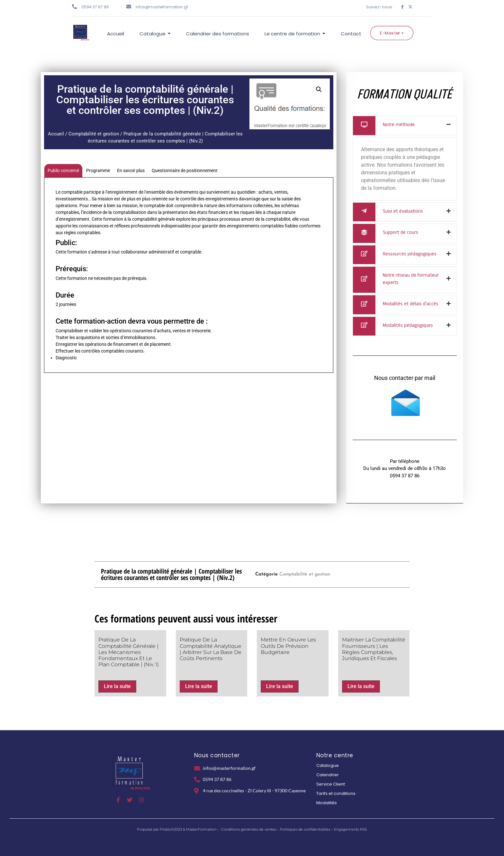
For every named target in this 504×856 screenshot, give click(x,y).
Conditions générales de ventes (249, 829)
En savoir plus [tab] (131, 170)
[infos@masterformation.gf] (129, 7)
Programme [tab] (98, 170)
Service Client (331, 784)
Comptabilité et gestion (94, 134)
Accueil (56, 134)
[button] (319, 89)
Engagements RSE (351, 829)
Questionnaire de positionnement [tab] (185, 170)
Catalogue (328, 765)
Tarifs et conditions (336, 793)
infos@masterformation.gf (162, 7)
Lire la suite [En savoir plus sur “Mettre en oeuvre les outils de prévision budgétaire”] (280, 686)
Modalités (327, 803)
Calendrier (328, 775)
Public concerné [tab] (63, 170)
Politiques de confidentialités (305, 829)
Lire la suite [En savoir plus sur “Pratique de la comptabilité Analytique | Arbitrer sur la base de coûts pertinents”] (199, 686)
